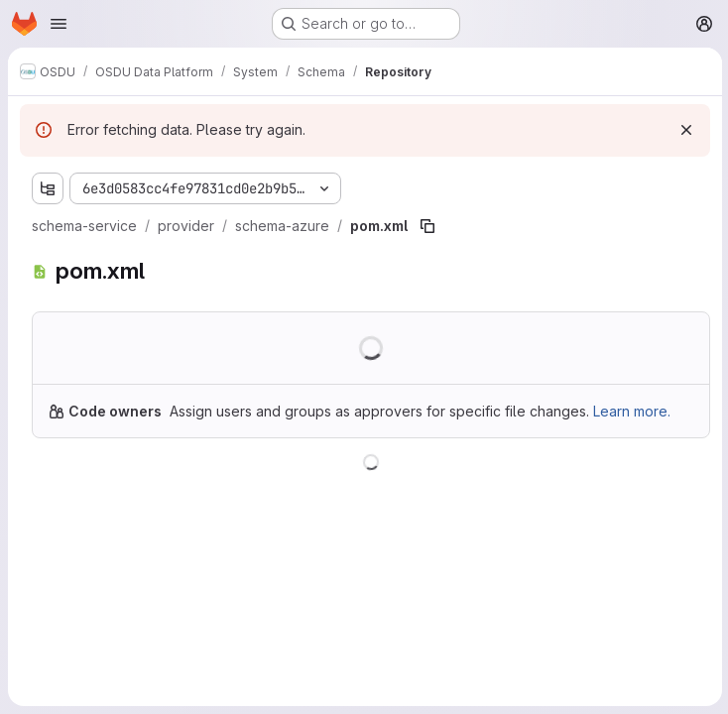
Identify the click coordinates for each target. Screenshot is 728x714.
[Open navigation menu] (59, 24)
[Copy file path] (427, 226)
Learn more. (632, 411)
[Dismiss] (684, 130)
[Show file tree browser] (48, 188)
